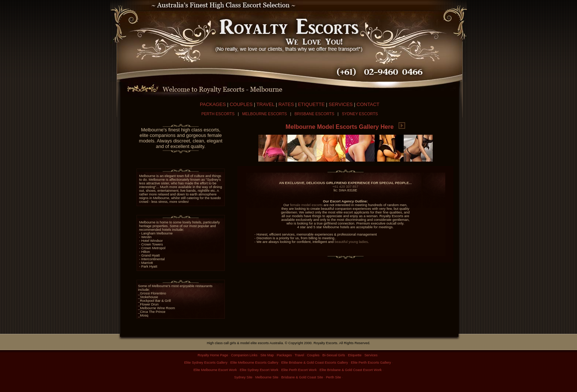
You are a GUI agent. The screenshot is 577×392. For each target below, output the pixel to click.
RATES (286, 104)
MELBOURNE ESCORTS (265, 114)
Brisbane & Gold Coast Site (302, 377)
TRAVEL (266, 104)
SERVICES (341, 104)
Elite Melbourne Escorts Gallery (254, 363)
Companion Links (244, 355)
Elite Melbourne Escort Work (215, 370)
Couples (313, 355)
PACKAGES (213, 104)
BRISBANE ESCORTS (314, 114)
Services (371, 355)
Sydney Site (243, 377)
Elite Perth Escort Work (299, 370)
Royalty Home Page (213, 355)
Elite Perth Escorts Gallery (371, 363)
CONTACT (368, 104)
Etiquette (355, 355)
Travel (300, 355)
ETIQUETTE (311, 104)
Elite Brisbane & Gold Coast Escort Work (351, 370)
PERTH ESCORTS (218, 114)
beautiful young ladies (351, 242)
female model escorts (306, 205)
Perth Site (334, 377)
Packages (284, 355)
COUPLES (241, 104)
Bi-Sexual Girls (334, 355)
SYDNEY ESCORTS (360, 114)
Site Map (267, 355)
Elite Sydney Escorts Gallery (206, 363)
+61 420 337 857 (345, 187)
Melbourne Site (267, 377)
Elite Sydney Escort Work (259, 370)
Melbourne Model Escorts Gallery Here (345, 127)
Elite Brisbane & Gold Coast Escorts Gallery (314, 363)
